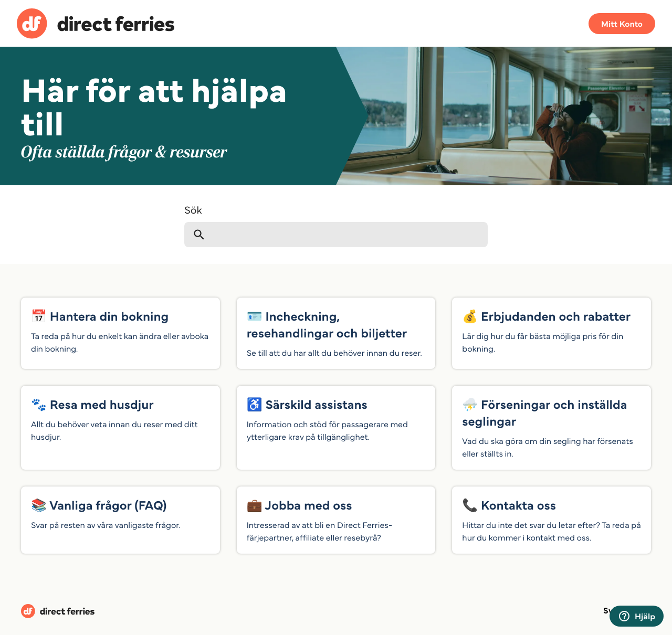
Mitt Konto (622, 24)
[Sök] (336, 235)
